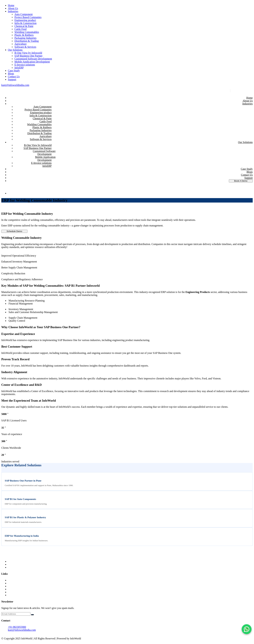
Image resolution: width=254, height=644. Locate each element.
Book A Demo (241, 181)
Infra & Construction (25, 23)
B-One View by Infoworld (28, 53)
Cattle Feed (20, 29)
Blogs (11, 74)
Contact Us (14, 76)
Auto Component (24, 14)
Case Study (14, 71)
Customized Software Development (33, 59)
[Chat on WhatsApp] (247, 629)
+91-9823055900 (242, 91)
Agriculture (21, 44)
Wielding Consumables (27, 32)
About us (13, 583)
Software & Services (25, 47)
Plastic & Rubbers (24, 35)
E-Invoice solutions (25, 65)
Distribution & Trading (27, 41)
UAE (11, 586)
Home (11, 5)
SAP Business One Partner (29, 56)
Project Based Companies (28, 17)
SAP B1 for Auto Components (20, 499)
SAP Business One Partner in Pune (23, 481)
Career (11, 595)
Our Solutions (15, 50)
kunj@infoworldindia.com (15, 85)
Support (12, 79)
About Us (13, 8)
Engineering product (25, 20)
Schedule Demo (14, 231)
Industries (13, 11)
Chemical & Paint (24, 26)
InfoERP (19, 68)
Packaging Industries (25, 38)
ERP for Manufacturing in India (22, 536)
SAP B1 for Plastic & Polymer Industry (25, 517)
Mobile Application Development (32, 62)
